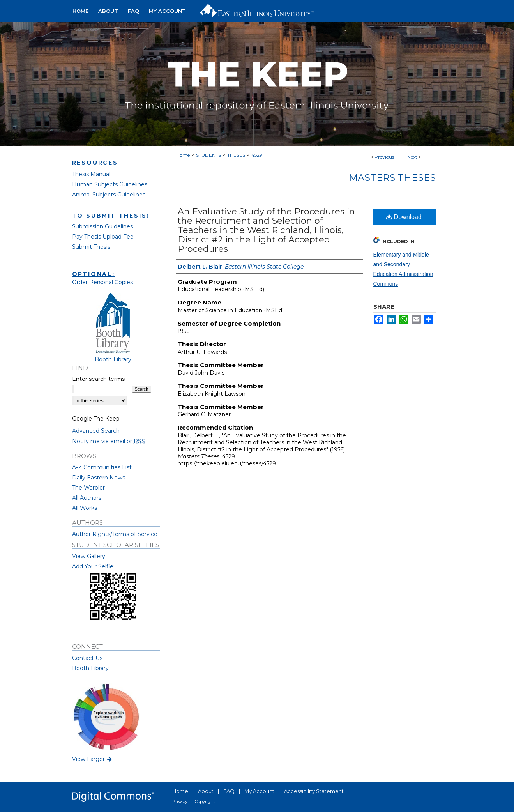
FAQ (229, 791)
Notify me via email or (109, 441)
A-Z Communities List (102, 467)
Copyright (205, 801)
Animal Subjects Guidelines (109, 195)
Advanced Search (96, 431)
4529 (257, 155)
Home (183, 155)
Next (412, 157)
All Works (85, 508)
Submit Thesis (91, 247)
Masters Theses (392, 178)
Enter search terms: (99, 379)
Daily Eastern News (99, 478)
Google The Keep (96, 419)
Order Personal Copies (102, 282)
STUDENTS (208, 155)
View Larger (93, 759)
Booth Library (90, 668)
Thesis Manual (91, 174)
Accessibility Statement (314, 791)
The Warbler (88, 488)
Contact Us (87, 658)
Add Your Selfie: (93, 566)
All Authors (87, 498)
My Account (259, 791)
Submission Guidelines (102, 226)
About (206, 791)
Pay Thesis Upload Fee (103, 237)
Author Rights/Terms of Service (115, 534)
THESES (236, 155)
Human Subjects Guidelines (110, 184)
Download (404, 217)
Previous (384, 157)
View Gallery (89, 556)
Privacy (180, 801)
